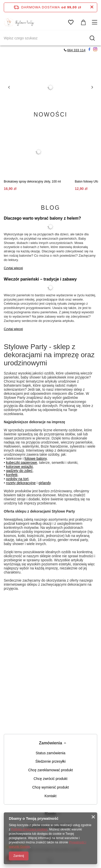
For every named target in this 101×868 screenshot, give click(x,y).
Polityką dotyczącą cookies (29, 829)
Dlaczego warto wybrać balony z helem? (42, 218)
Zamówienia (50, 743)
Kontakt (50, 796)
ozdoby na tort (17, 479)
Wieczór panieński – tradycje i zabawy (40, 279)
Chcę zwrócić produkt (50, 779)
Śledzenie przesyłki (50, 761)
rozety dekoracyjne (21, 483)
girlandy (44, 483)
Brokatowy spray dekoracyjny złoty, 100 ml (32, 182)
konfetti (12, 475)
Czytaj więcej (13, 268)
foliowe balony (36, 458)
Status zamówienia (50, 753)
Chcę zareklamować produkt (51, 770)
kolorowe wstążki (19, 467)
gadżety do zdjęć (19, 471)
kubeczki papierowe (22, 463)
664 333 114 (76, 50)
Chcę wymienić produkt (51, 787)
